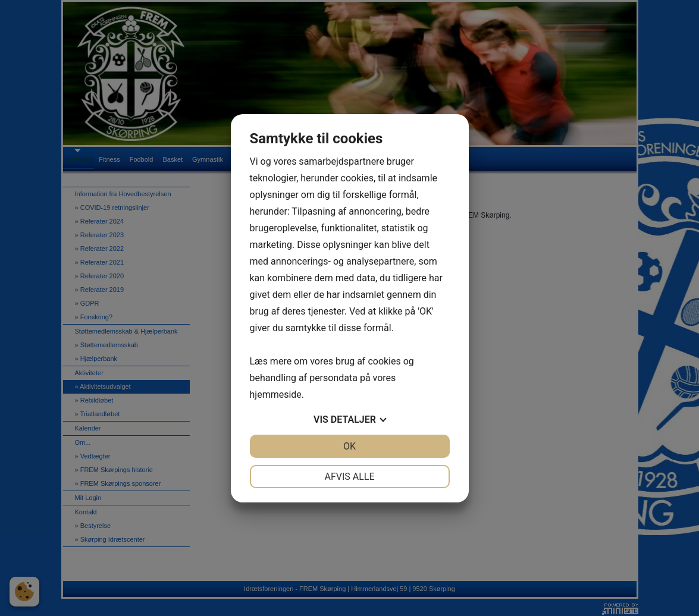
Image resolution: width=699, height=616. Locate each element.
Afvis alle (349, 477)
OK (349, 446)
